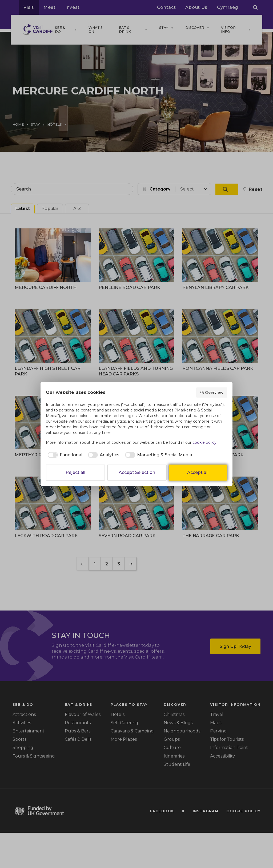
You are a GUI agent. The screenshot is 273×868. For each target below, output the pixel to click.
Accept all (198, 472)
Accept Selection (137, 472)
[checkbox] (64, 455)
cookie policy (204, 442)
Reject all (75, 472)
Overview (212, 393)
